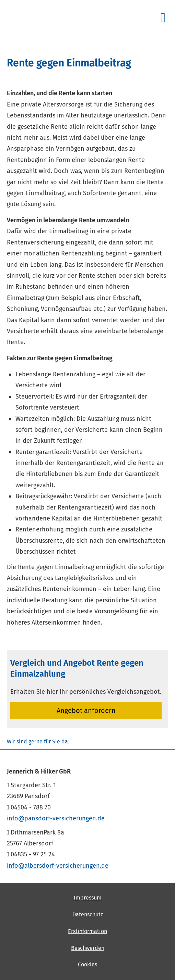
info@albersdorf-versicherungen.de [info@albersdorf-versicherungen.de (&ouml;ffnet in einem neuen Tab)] (58, 866)
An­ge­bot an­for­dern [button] (86, 711)
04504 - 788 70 (29, 807)
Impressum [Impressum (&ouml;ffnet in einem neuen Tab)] (88, 898)
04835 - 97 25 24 (33, 854)
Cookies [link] (87, 964)
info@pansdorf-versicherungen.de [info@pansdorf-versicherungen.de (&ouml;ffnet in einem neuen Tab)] (56, 818)
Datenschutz (88, 914)
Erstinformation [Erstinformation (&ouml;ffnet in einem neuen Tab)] (87, 931)
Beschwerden (88, 948)
